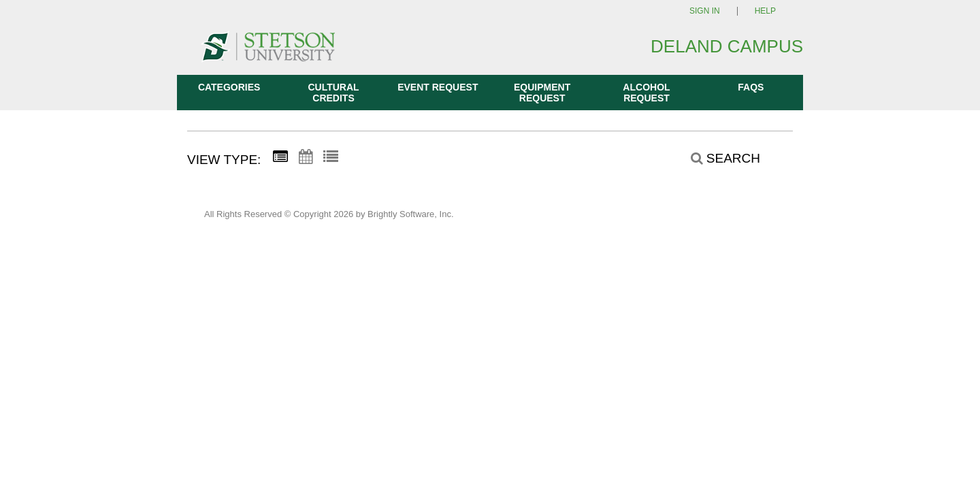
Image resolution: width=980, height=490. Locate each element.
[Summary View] (280, 157)
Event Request (438, 87)
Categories (229, 87)
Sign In (705, 11)
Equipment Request (542, 93)
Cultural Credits (333, 93)
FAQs (751, 87)
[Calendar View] (306, 157)
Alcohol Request (646, 93)
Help (765, 11)
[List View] (331, 157)
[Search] (718, 159)
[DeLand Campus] (268, 53)
